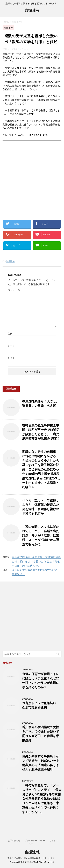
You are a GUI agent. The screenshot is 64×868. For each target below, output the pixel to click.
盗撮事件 (10, 261)
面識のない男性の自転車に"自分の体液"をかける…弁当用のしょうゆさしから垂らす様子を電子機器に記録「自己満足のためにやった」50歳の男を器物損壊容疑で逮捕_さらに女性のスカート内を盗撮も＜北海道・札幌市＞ (41, 469)
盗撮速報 (32, 11)
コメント (14, 290)
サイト (11, 358)
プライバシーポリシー (35, 841)
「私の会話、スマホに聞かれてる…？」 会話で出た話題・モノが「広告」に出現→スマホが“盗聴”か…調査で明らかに (41, 536)
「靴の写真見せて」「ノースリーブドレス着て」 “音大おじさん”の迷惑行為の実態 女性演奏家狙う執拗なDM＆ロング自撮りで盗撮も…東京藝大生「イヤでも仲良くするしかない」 (42, 799)
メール (11, 346)
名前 (10, 334)
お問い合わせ (14, 841)
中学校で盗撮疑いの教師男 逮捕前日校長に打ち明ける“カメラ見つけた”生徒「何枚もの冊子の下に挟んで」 (36, 561)
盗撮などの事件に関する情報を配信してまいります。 (32, 858)
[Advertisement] (32, 183)
